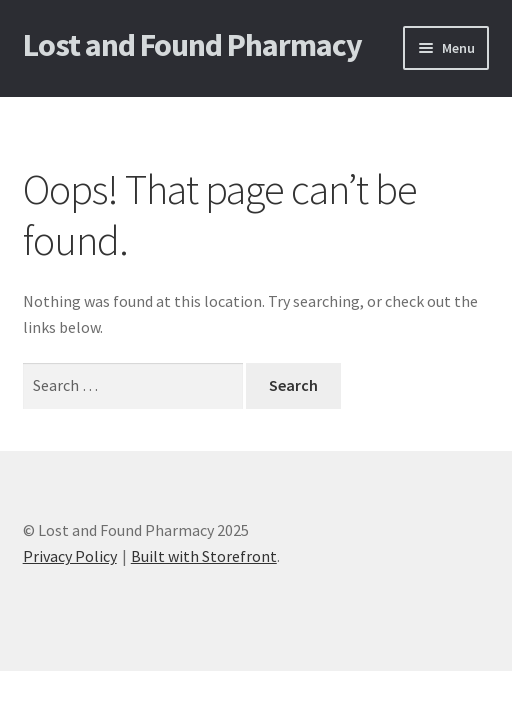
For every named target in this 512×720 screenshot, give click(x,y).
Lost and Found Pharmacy (192, 45)
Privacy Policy (70, 556)
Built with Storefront (204, 556)
